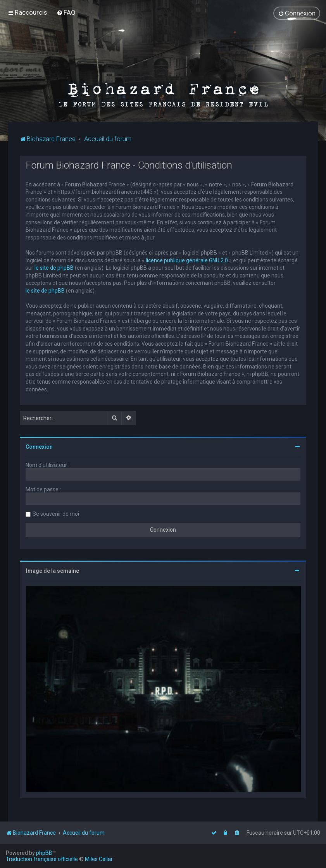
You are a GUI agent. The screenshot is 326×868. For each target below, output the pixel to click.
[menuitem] (66, 12)
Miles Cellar (99, 859)
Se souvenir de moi (56, 514)
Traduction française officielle (42, 859)
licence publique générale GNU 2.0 (187, 260)
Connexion (39, 447)
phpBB (44, 853)
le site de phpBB (54, 268)
